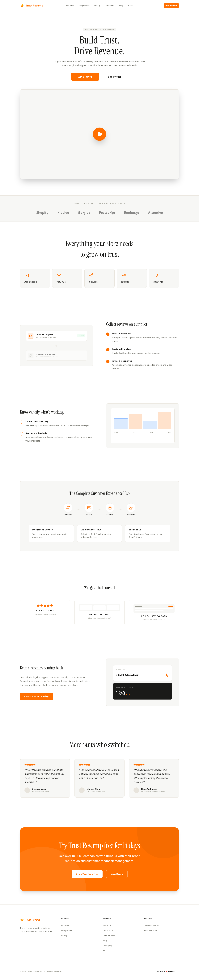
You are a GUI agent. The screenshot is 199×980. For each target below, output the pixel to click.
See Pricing (115, 77)
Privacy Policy (150, 931)
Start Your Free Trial (87, 874)
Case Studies (109, 936)
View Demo (117, 874)
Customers (110, 6)
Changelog (108, 945)
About (130, 6)
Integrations (84, 6)
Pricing (97, 6)
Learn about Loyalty (36, 696)
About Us (107, 926)
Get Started (171, 6)
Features (70, 6)
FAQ (105, 950)
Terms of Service (152, 926)
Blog (121, 6)
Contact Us (108, 931)
